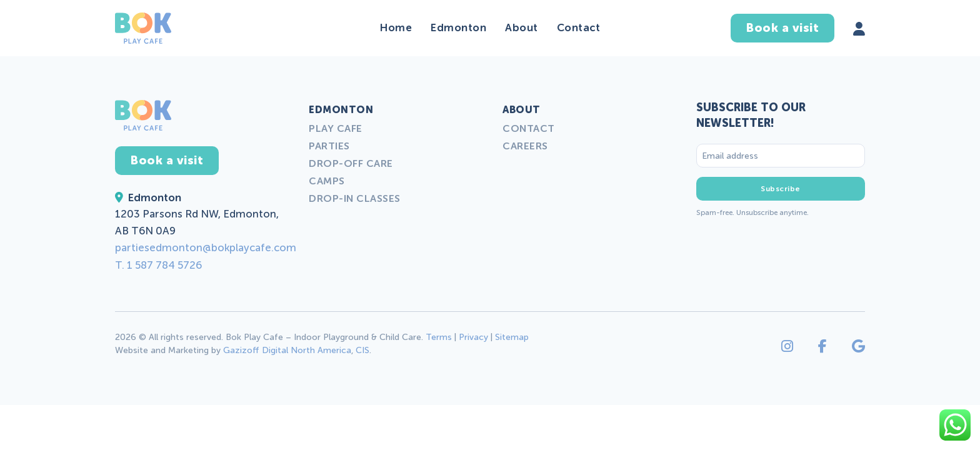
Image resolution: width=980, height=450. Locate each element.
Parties (329, 146)
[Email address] (781, 156)
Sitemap (512, 337)
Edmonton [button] (458, 27)
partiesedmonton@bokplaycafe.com (206, 247)
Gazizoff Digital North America (287, 350)
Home (396, 27)
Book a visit (782, 28)
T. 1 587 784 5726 (158, 265)
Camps (327, 181)
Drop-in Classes (355, 198)
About (522, 27)
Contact (579, 27)
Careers (525, 146)
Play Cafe (336, 128)
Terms (439, 337)
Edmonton (341, 110)
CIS (362, 350)
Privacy (473, 337)
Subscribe (781, 189)
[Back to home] (143, 28)
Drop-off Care (351, 163)
